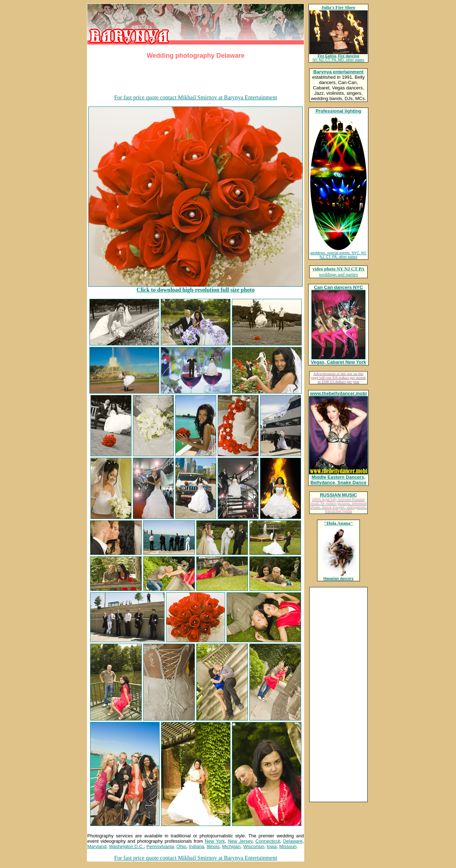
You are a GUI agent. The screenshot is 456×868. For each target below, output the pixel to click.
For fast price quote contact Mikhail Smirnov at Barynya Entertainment (195, 97)
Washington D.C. (126, 846)
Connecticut (268, 841)
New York (215, 841)
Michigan (231, 846)
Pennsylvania (160, 846)
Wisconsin (254, 846)
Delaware (293, 841)
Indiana (196, 846)
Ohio (181, 846)
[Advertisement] (196, 78)
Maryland (97, 846)
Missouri (288, 846)
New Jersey (240, 841)
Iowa (272, 846)
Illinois (213, 846)
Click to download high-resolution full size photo (195, 290)
